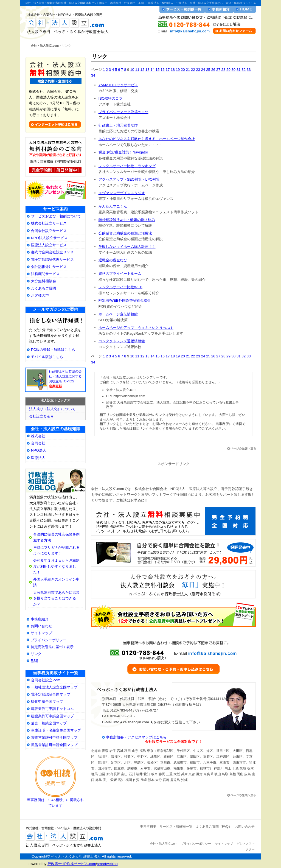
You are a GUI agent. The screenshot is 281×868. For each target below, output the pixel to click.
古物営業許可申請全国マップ (54, 737)
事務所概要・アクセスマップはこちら (136, 737)
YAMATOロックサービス (118, 85)
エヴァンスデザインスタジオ (122, 193)
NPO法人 (39, 450)
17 (168, 70)
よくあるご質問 (43, 288)
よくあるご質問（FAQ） (214, 827)
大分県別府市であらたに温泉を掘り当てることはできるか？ (56, 598)
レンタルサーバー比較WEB (120, 287)
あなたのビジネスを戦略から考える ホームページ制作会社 (147, 139)
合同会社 (38, 443)
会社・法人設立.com (66, 22)
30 (233, 70)
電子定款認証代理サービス (52, 260)
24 (203, 70)
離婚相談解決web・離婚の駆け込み (127, 220)
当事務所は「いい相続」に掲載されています (55, 801)
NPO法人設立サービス (49, 238)
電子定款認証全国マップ (51, 694)
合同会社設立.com (46, 680)
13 (147, 70)
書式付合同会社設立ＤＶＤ (52, 252)
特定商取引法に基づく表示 (52, 647)
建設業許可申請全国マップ (52, 716)
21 (188, 70)
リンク (36, 654)
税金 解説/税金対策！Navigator (123, 152)
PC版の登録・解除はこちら (53, 350)
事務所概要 (148, 827)
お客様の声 (40, 296)
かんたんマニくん (113, 206)
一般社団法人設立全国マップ (54, 687)
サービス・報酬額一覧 (182, 9)
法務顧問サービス (45, 274)
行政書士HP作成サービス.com (72, 864)
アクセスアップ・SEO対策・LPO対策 (129, 179)
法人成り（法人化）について (52, 409)
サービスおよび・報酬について (56, 216)
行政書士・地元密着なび (118, 125)
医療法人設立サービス (49, 245)
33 (249, 70)
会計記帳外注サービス (49, 267)
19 (178, 70)
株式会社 (38, 436)
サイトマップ (41, 633)
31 (239, 70)
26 (213, 70)
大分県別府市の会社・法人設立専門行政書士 (55, 481)
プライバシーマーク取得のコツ (123, 112)
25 (208, 70)
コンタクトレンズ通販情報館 (122, 341)
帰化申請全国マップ (47, 702)
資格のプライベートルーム (120, 274)
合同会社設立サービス (49, 231)
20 (183, 70)
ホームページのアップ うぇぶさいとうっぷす (136, 328)
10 (132, 70)
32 (244, 70)
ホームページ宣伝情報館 (118, 314)
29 (228, 70)
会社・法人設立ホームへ (245, 9)
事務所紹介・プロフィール (219, 9)
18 (173, 70)
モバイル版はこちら (47, 357)
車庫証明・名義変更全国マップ (56, 730)
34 (93, 75)
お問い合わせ (41, 626)
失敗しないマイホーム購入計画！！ (127, 247)
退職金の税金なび (113, 260)
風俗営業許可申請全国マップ (54, 745)
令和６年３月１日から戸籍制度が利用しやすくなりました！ (56, 566)
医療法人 (38, 458)
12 (142, 70)
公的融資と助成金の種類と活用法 (125, 233)
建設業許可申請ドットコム (52, 709)
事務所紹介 (40, 619)
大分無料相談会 (43, 281)
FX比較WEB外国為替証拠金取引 (125, 300)
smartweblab (107, 864)
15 (158, 70)
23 (198, 70)
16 (163, 70)
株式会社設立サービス (49, 223)
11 (137, 70)
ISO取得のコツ (111, 98)
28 (224, 70)
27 (218, 70)
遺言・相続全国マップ (49, 723)
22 (193, 70)
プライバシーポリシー (49, 640)
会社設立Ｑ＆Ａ (41, 416)
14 (152, 70)
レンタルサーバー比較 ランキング (127, 166)
